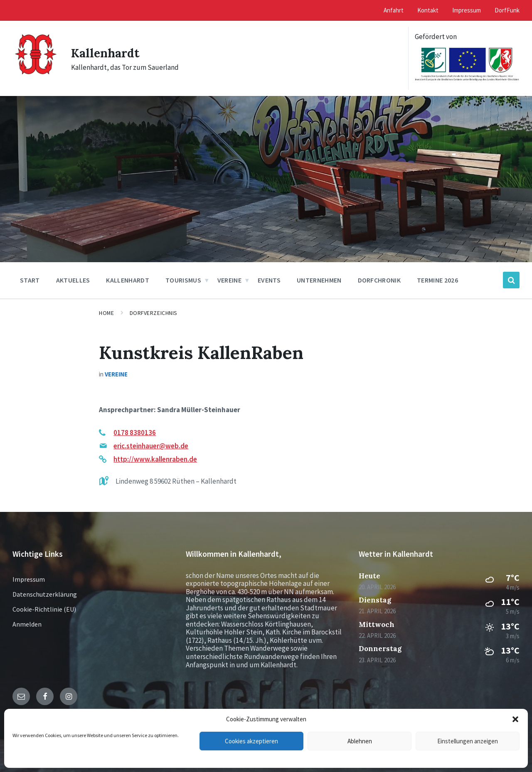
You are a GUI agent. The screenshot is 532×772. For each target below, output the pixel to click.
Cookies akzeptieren (251, 741)
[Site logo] (36, 78)
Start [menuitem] (30, 280)
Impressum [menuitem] (467, 10)
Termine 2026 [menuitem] (437, 280)
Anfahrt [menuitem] (394, 10)
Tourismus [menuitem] (183, 280)
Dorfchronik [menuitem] (379, 280)
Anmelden (27, 624)
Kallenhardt (107, 53)
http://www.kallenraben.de (155, 459)
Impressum (29, 579)
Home (106, 313)
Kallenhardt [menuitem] (128, 280)
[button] (515, 719)
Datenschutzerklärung (45, 594)
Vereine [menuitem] (229, 280)
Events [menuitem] (269, 280)
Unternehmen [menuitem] (319, 280)
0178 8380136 (135, 433)
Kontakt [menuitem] (428, 10)
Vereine (116, 374)
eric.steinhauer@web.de (151, 446)
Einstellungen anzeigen (468, 741)
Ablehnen (360, 741)
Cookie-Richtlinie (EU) (44, 609)
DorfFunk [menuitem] (507, 10)
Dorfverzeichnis (154, 313)
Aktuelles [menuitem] (73, 280)
